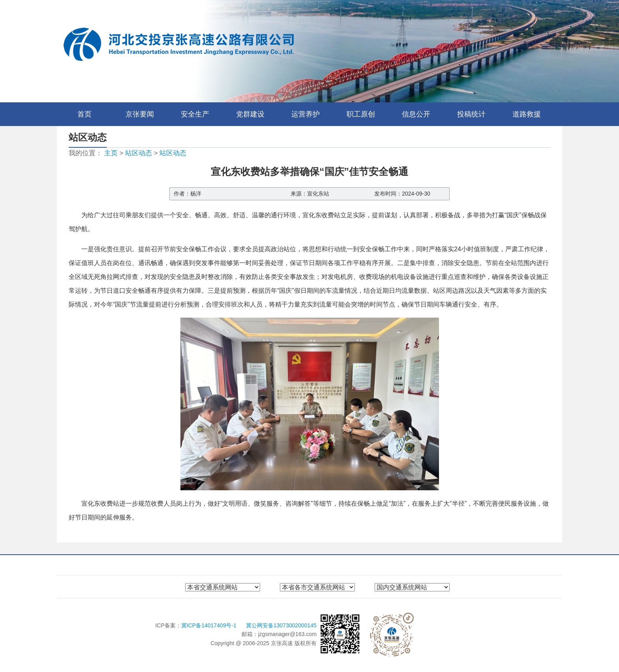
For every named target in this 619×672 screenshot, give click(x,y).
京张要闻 (140, 114)
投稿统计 (471, 114)
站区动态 (139, 153)
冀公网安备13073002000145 (281, 625)
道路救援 (527, 114)
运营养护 (306, 114)
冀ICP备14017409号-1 (210, 625)
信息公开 (416, 114)
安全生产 (195, 114)
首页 (84, 114)
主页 (111, 153)
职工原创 (361, 114)
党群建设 (250, 114)
